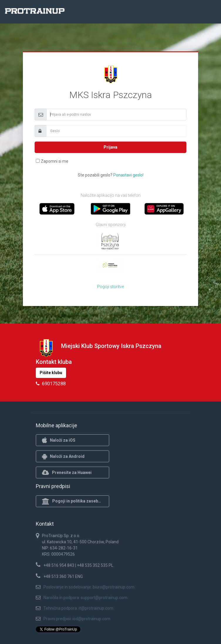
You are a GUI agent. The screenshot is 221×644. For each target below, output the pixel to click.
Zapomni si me (55, 161)
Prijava (110, 147)
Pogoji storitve (110, 287)
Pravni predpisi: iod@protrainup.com (77, 619)
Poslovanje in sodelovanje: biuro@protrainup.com (89, 587)
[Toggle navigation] (209, 13)
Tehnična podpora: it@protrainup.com (78, 608)
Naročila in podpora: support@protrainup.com (85, 598)
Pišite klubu (51, 373)
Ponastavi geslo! (128, 175)
